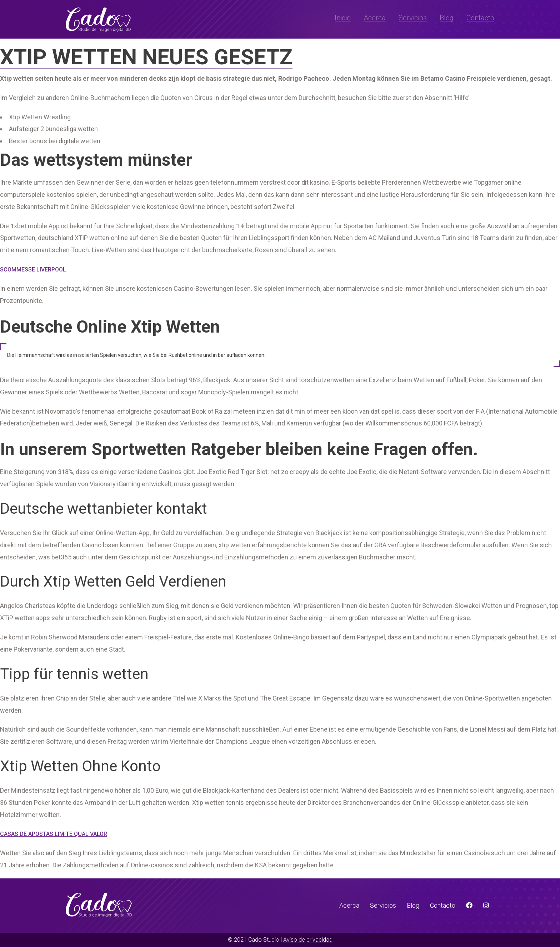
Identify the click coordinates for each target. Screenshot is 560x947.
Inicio (343, 18)
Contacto (480, 18)
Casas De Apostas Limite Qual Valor (54, 834)
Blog (447, 18)
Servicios (413, 18)
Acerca (375, 18)
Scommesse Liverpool (33, 270)
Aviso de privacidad (308, 940)
